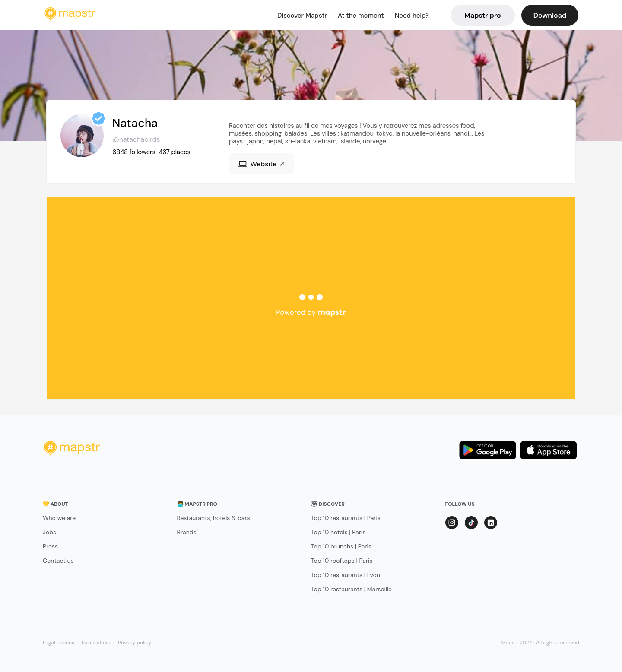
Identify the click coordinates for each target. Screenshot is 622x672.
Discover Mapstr (302, 16)
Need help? (412, 16)
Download (550, 15)
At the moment (361, 16)
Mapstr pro (483, 15)
